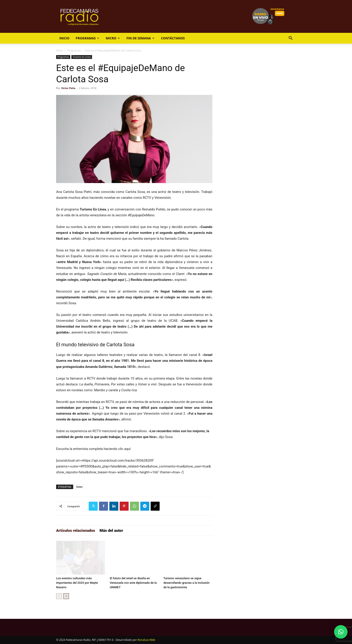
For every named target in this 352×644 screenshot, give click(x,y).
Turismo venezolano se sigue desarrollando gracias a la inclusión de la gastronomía (186, 583)
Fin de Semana (140, 38)
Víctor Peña (68, 88)
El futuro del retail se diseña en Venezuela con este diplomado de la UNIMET (133, 583)
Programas (87, 38)
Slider (79, 487)
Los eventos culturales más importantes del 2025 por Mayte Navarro (77, 583)
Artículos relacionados (76, 530)
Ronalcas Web (146, 640)
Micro (113, 38)
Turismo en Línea (82, 57)
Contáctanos (173, 38)
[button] (290, 39)
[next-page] (66, 596)
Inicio (64, 38)
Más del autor (111, 530)
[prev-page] (59, 596)
